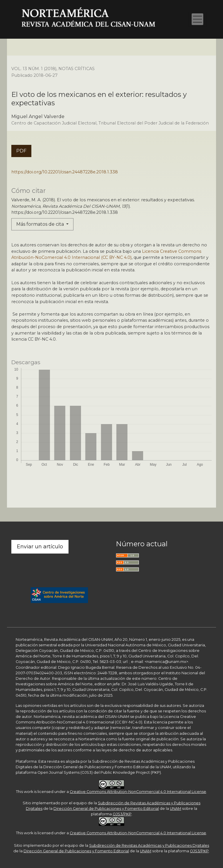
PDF (21, 151)
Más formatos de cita (41, 224)
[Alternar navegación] (197, 19)
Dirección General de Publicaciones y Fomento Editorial (106, 809)
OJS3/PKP (122, 814)
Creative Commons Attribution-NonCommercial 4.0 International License (138, 792)
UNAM (176, 809)
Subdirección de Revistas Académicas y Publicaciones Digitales (149, 845)
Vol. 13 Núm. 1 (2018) (34, 69)
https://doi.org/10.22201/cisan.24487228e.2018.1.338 (65, 172)
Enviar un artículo (40, 547)
